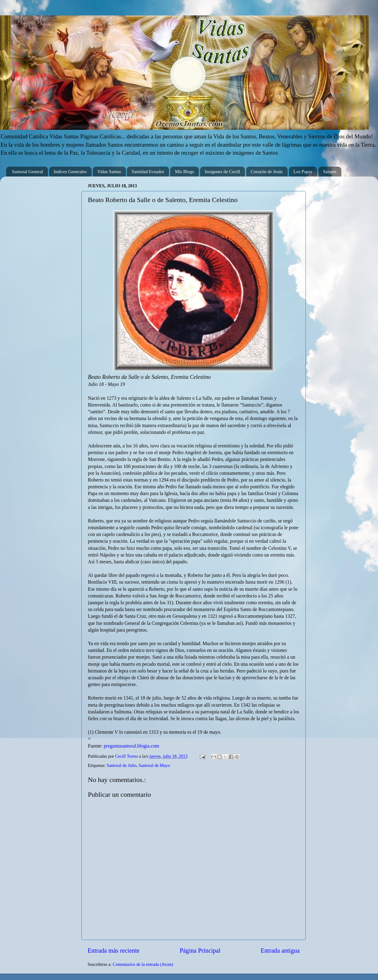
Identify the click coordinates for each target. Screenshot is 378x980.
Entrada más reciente (114, 950)
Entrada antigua (280, 950)
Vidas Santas (109, 172)
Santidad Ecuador (148, 172)
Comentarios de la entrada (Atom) (143, 964)
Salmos (330, 172)
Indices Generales (70, 172)
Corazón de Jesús (267, 172)
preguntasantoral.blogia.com (131, 746)
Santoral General (28, 172)
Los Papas (303, 172)
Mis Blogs (184, 172)
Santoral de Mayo (154, 765)
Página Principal (200, 950)
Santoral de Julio (122, 765)
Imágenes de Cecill (222, 172)
